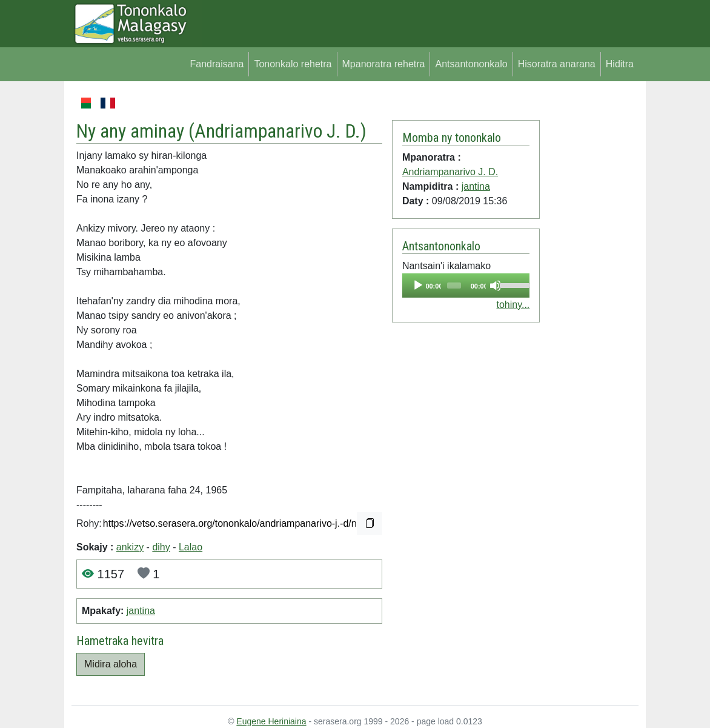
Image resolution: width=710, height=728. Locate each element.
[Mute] (496, 286)
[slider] (454, 286)
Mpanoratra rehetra (384, 64)
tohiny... (513, 305)
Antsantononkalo (471, 64)
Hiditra (620, 64)
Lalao (191, 547)
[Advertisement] (589, 278)
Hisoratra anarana (557, 64)
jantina (141, 611)
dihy (161, 547)
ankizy (130, 547)
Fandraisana (217, 64)
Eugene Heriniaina (271, 721)
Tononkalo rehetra (293, 64)
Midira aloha (111, 664)
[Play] (418, 286)
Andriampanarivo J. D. (277, 131)
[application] (466, 286)
